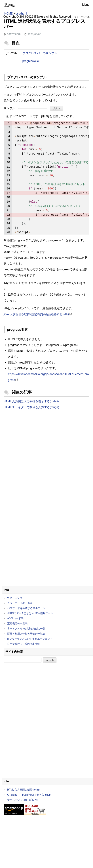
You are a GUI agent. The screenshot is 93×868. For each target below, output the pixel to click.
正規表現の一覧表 (17, 623)
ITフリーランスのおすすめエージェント (30, 639)
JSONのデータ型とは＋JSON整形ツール (30, 613)
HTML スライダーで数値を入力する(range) (31, 407)
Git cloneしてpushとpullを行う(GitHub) (29, 795)
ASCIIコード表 (15, 618)
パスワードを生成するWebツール (26, 608)
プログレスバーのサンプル (40, 53)
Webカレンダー (16, 598)
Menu (86, 5)
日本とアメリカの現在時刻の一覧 (26, 629)
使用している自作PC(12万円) (24, 800)
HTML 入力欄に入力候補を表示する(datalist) (32, 401)
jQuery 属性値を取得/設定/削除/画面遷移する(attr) (36, 314)
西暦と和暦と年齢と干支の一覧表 (26, 634)
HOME (8, 14)
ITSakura (9, 5)
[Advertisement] (46, 442)
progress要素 (31, 61)
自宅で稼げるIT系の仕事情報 (24, 644)
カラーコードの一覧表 (20, 603)
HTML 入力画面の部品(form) (23, 790)
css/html (21, 14)
